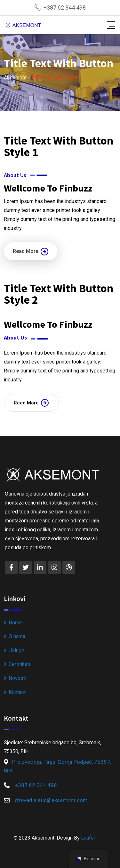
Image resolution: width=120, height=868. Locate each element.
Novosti (17, 678)
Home (15, 623)
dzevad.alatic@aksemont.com (51, 800)
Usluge (16, 650)
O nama (17, 636)
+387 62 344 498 (65, 8)
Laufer (88, 838)
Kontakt (17, 692)
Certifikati (19, 664)
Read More (31, 252)
